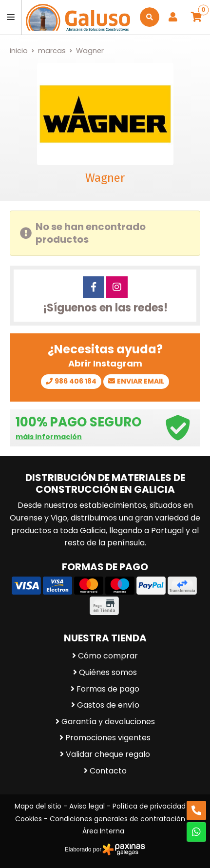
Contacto (108, 771)
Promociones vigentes (108, 738)
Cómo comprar (108, 656)
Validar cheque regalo (108, 754)
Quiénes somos (108, 672)
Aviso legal (87, 806)
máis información (49, 437)
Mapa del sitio (38, 806)
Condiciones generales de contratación (117, 819)
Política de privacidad (149, 806)
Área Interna (103, 831)
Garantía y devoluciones (108, 722)
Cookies (29, 819)
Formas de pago (108, 689)
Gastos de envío (108, 705)
